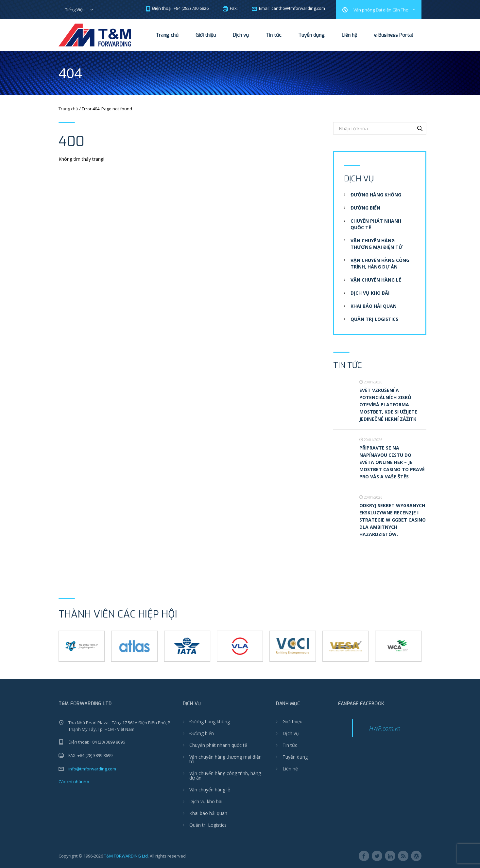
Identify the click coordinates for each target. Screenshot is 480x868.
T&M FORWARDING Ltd (126, 856)
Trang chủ (167, 35)
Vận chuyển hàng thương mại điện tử (377, 244)
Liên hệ (349, 35)
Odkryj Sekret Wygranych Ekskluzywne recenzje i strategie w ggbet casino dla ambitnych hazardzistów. (393, 520)
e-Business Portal (394, 35)
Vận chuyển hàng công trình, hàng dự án (380, 263)
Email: (288, 8)
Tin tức (274, 35)
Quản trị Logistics (374, 319)
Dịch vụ (241, 35)
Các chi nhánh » (74, 782)
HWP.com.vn (385, 728)
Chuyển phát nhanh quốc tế (218, 745)
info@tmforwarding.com (92, 769)
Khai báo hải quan (374, 306)
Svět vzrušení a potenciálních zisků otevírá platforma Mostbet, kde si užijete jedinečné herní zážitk (388, 405)
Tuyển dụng (311, 35)
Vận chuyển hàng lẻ (376, 280)
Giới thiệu (206, 35)
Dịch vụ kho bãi (370, 293)
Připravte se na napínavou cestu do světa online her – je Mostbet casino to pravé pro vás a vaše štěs (392, 462)
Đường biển (365, 208)
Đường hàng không (376, 195)
